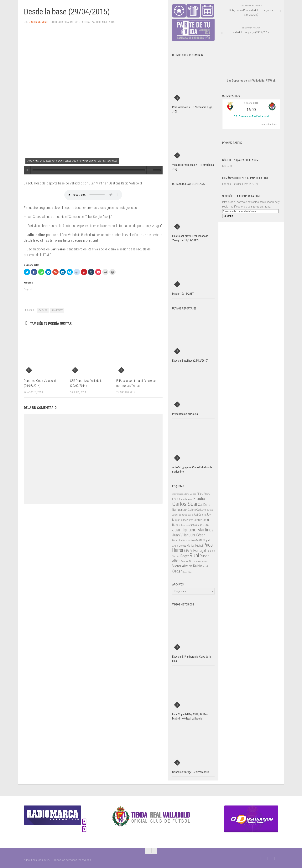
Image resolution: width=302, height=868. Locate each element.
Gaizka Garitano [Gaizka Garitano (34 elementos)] (197, 510)
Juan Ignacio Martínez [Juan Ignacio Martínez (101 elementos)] (193, 530)
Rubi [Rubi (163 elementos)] (194, 555)
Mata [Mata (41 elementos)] (199, 540)
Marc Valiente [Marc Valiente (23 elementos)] (189, 540)
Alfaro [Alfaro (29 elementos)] (200, 494)
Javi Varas (43, 310)
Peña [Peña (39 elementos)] (189, 551)
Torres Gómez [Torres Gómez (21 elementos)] (202, 561)
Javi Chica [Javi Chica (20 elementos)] (177, 515)
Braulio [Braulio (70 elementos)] (199, 499)
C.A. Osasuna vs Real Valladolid (251, 116)
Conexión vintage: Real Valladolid (191, 772)
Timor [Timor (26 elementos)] (192, 561)
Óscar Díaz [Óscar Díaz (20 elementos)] (187, 572)
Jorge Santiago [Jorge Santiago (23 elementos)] (195, 525)
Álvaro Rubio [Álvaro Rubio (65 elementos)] (192, 566)
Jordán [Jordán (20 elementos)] (184, 525)
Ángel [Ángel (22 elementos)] (205, 567)
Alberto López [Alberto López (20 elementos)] (178, 494)
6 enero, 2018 (251, 103)
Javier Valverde (39, 22)
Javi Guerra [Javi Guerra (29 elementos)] (200, 515)
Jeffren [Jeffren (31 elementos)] (198, 520)
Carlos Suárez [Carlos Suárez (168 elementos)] (187, 504)
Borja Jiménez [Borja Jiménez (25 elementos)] (186, 499)
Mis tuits (227, 166)
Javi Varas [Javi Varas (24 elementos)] (188, 520)
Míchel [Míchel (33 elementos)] (199, 546)
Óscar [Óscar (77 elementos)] (177, 571)
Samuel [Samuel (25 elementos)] (185, 561)
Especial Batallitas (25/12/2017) (240, 184)
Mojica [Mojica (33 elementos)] (191, 546)
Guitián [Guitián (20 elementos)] (210, 510)
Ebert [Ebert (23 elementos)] (185, 510)
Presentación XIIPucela (185, 414)
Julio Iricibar (57, 310)
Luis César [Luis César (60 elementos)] (197, 535)
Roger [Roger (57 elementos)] (185, 556)
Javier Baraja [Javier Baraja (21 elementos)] (187, 515)
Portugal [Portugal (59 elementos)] (200, 550)
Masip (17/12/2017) (183, 294)
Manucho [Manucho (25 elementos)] (177, 540)
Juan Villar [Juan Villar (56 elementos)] (180, 535)
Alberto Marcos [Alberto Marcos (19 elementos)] (190, 494)
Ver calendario (269, 125)
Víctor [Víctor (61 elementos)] (177, 566)
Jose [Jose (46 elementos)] (206, 525)
